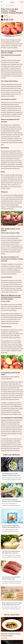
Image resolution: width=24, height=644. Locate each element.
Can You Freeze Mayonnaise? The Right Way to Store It (11, 552)
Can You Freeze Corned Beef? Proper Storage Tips (11, 578)
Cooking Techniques (10, 5)
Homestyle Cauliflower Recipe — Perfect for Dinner (11, 635)
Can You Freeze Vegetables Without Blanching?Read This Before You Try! (11, 526)
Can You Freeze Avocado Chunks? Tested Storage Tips (11, 474)
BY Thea (6, 15)
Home (2, 5)
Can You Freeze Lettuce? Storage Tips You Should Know (12, 500)
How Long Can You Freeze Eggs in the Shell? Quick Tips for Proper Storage (12, 604)
